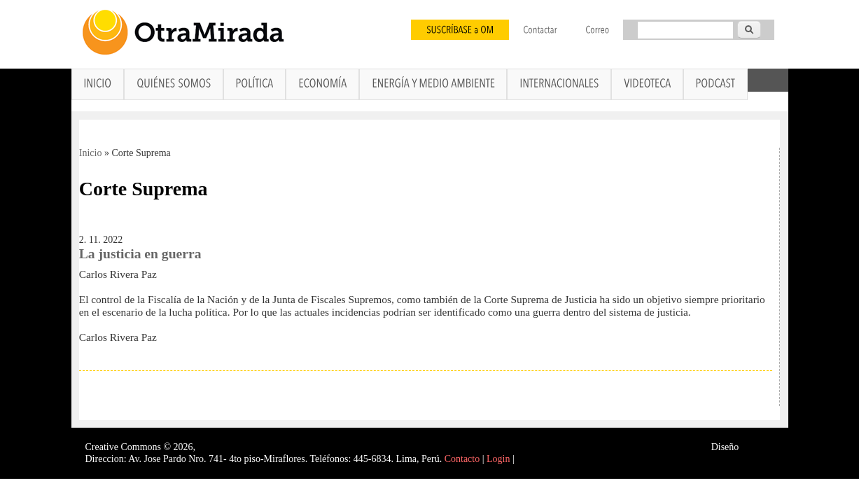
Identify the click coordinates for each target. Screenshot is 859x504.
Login (498, 459)
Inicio (91, 153)
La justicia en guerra (140, 254)
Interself (758, 447)
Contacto (462, 459)
